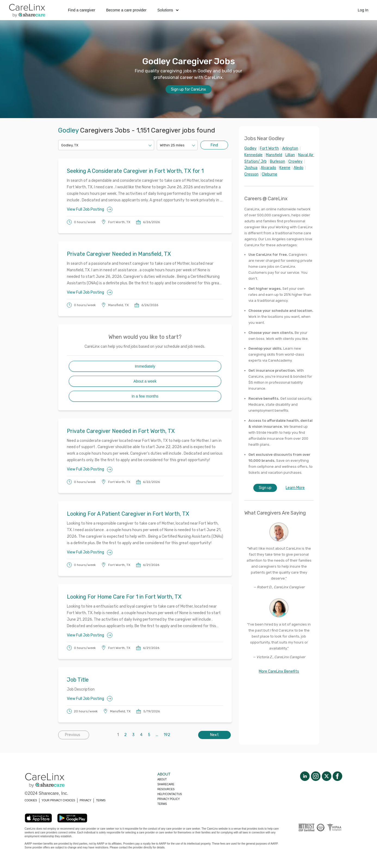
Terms (162, 804)
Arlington (290, 148)
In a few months (145, 396)
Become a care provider (126, 10)
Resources (166, 789)
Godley (250, 148)
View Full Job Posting (90, 209)
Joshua (251, 168)
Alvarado (268, 168)
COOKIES (31, 800)
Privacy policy (169, 799)
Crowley (295, 161)
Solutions (168, 10)
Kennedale (253, 155)
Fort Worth (269, 148)
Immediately (145, 366)
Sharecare (166, 784)
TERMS (101, 800)
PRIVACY (85, 800)
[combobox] (62, 145)
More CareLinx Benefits (279, 671)
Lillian (290, 155)
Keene (285, 168)
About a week (145, 381)
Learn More (295, 488)
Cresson (251, 174)
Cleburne (269, 174)
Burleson (278, 161)
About (162, 779)
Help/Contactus (170, 794)
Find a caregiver (82, 10)
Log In (363, 10)
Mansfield (274, 155)
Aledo (298, 168)
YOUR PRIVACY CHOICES (58, 800)
